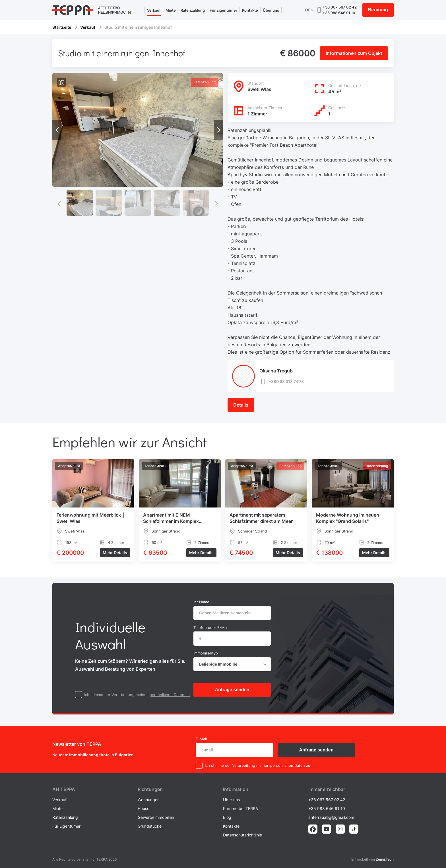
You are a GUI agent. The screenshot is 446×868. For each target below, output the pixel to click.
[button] (218, 130)
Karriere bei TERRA (240, 808)
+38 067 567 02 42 (340, 7)
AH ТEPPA (64, 789)
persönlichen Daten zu (170, 695)
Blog (227, 817)
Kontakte (250, 10)
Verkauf (154, 10)
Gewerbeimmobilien (156, 817)
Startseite (62, 27)
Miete (171, 10)
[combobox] (232, 664)
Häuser (144, 808)
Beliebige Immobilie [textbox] (218, 664)
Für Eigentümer (223, 10)
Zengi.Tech (385, 859)
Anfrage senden (232, 690)
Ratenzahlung (193, 10)
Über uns (271, 10)
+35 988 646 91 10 (339, 13)
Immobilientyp (206, 653)
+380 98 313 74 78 (282, 382)
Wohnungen (149, 800)
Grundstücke (150, 826)
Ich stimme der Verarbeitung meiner (116, 695)
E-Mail (201, 739)
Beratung (378, 10)
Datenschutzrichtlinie (242, 835)
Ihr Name (201, 602)
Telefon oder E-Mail (211, 627)
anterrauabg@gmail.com (331, 817)
